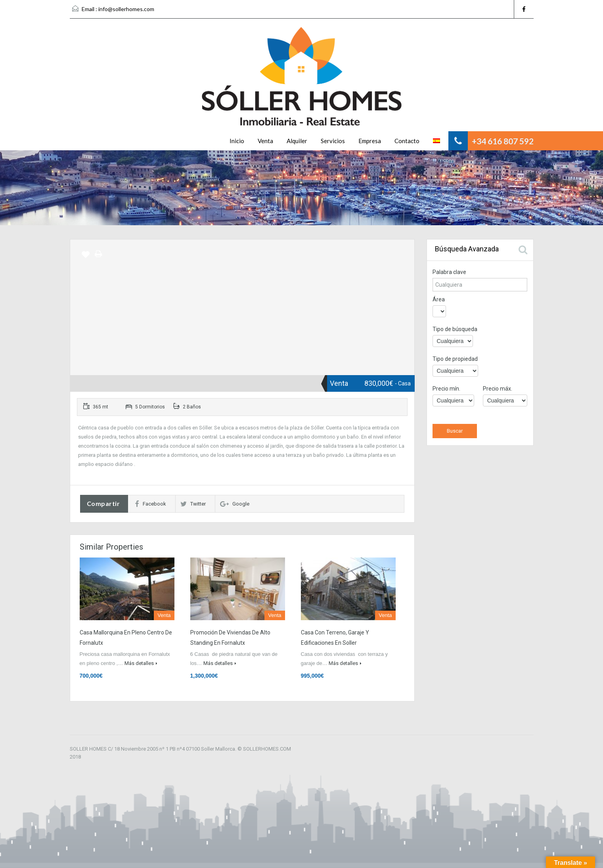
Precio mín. (446, 389)
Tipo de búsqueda (455, 329)
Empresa (370, 141)
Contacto (407, 141)
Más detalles (141, 663)
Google (235, 504)
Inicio (237, 141)
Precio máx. (498, 389)
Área (439, 299)
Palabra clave (449, 272)
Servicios (333, 141)
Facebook (151, 504)
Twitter (193, 504)
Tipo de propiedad (455, 359)
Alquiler (297, 141)
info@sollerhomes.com (126, 9)
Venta (265, 141)
